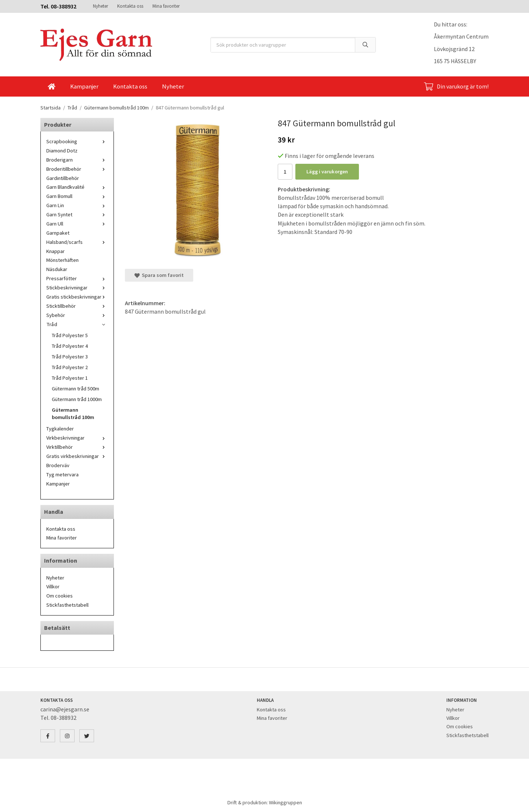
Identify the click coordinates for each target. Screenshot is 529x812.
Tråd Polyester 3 (70, 357)
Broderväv (58, 465)
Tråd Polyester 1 (70, 378)
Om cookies (60, 596)
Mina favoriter (166, 6)
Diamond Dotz (62, 151)
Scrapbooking (77, 141)
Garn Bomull (77, 196)
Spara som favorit (159, 275)
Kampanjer (84, 86)
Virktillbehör (77, 447)
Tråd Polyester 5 (70, 335)
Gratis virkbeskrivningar (77, 456)
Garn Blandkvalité (77, 187)
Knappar (55, 251)
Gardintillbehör (63, 178)
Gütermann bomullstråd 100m (73, 414)
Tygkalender (60, 429)
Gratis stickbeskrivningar (77, 297)
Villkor (53, 587)
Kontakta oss (130, 6)
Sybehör (77, 315)
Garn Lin (77, 205)
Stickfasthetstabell (67, 605)
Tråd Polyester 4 (70, 346)
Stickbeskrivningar (77, 288)
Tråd (77, 324)
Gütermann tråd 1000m (77, 399)
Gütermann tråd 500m (75, 389)
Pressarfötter (77, 278)
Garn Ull (77, 224)
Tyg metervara (62, 474)
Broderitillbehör (77, 169)
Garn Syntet (77, 214)
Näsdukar (57, 269)
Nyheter (100, 6)
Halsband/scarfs (77, 242)
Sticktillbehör (77, 306)
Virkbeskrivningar (77, 438)
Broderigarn (77, 160)
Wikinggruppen (285, 802)
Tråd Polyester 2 (70, 367)
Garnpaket (58, 233)
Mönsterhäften (62, 260)
